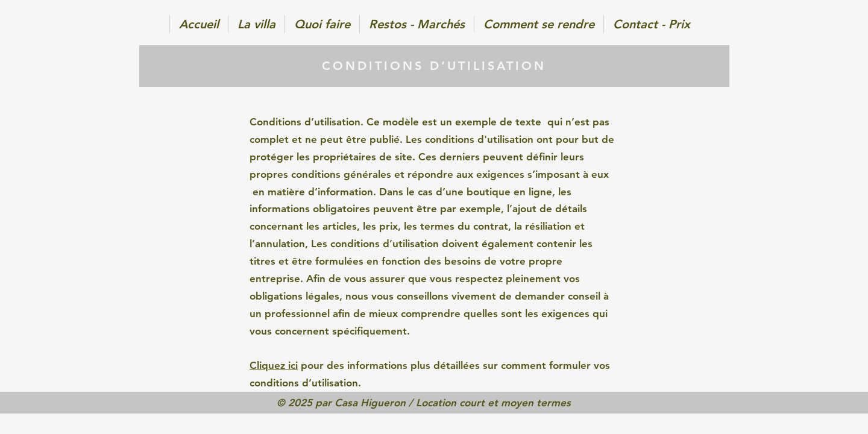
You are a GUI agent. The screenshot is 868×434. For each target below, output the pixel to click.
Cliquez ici (274, 365)
